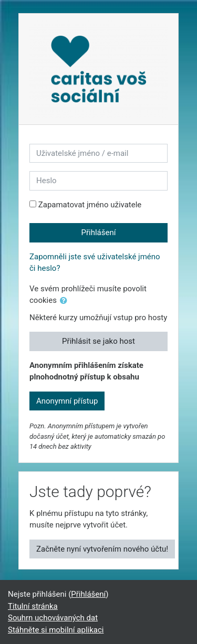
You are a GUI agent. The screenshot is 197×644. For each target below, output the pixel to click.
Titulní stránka (33, 606)
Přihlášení (99, 233)
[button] (66, 301)
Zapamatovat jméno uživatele (90, 205)
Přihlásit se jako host (98, 341)
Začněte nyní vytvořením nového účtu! (102, 549)
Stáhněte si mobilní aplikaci (56, 630)
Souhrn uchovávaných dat (53, 618)
